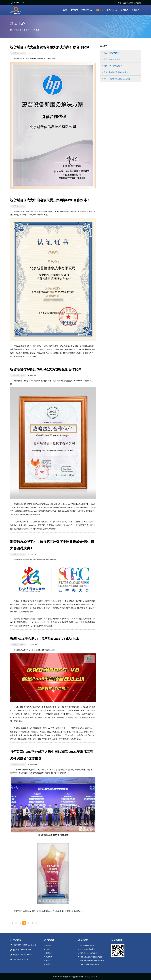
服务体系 (49, 961)
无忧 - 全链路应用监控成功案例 (115, 72)
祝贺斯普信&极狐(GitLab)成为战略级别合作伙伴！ (47, 369)
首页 (65, 10)
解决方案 (49, 957)
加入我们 (124, 10)
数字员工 (87, 10)
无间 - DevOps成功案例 (112, 66)
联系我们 (135, 10)
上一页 (14, 923)
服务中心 (112, 10)
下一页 (34, 923)
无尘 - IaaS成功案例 (111, 53)
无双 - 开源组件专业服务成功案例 (116, 79)
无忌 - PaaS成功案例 (111, 59)
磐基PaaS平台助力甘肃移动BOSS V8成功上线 (44, 639)
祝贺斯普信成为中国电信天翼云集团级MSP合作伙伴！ (50, 200)
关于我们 (74, 10)
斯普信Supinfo (18, 53)
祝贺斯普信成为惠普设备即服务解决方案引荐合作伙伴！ (51, 47)
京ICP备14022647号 (91, 977)
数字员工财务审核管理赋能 (90, 964)
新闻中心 (49, 953)
